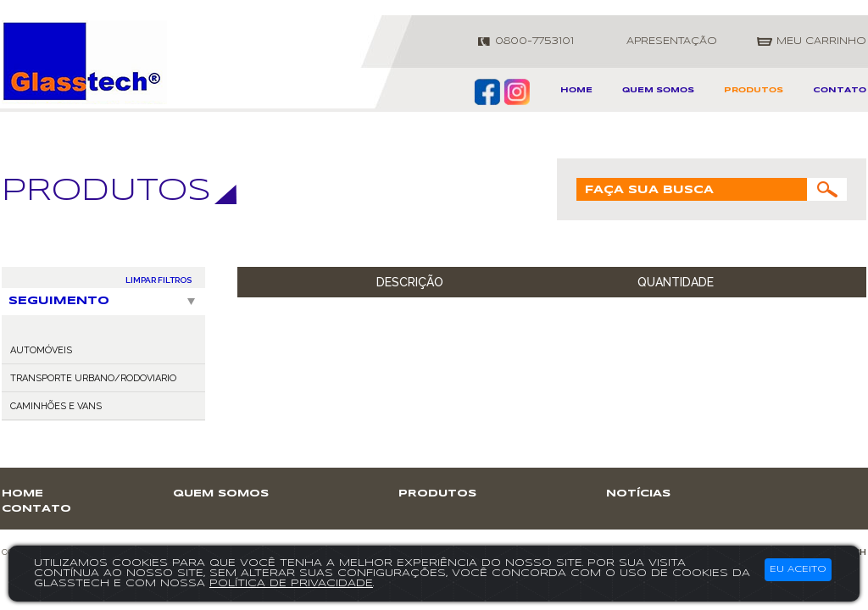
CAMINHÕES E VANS (56, 406)
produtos (754, 90)
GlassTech (84, 62)
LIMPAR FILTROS (159, 280)
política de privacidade (291, 583)
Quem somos (658, 90)
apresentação (672, 42)
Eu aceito (798, 569)
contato (840, 90)
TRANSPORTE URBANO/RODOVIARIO (93, 378)
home (576, 90)
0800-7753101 (534, 42)
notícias (638, 494)
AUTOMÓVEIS (41, 350)
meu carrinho (821, 42)
